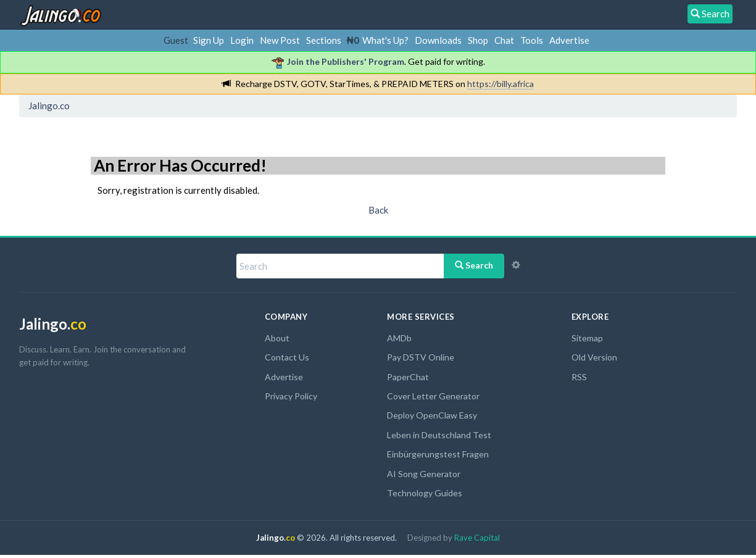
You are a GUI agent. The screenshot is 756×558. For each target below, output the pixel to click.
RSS (579, 377)
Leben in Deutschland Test (439, 435)
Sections (324, 40)
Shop (478, 40)
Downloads (438, 40)
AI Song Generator (424, 474)
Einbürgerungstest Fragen (438, 454)
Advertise (569, 40)
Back (378, 210)
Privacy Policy (291, 396)
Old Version (594, 357)
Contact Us (287, 357)
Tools (532, 40)
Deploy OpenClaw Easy (432, 415)
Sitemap (587, 338)
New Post (280, 40)
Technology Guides (425, 493)
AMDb (399, 338)
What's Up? (385, 40)
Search (474, 265)
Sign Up (209, 40)
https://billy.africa (501, 84)
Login (242, 40)
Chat (504, 40)
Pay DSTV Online (421, 357)
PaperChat (408, 377)
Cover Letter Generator (433, 396)
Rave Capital (477, 538)
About (277, 338)
